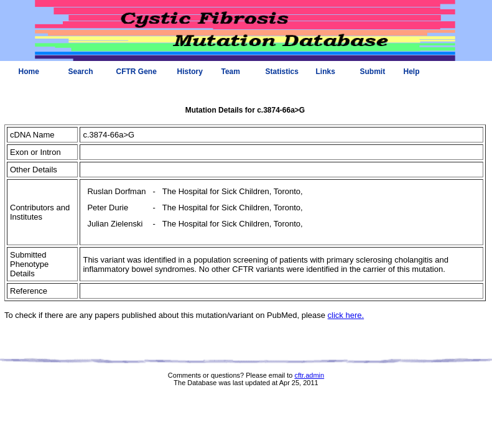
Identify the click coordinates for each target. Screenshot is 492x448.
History (190, 72)
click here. (346, 315)
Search (81, 72)
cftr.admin (309, 375)
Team (231, 72)
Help (412, 72)
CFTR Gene (137, 72)
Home (29, 72)
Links (326, 72)
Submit (373, 72)
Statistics (282, 72)
